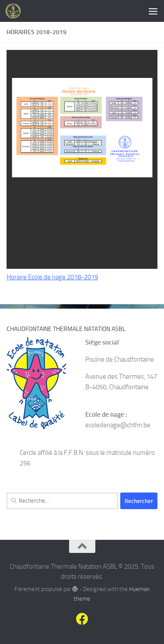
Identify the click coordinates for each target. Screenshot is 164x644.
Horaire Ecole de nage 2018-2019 (52, 277)
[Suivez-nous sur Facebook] (82, 619)
